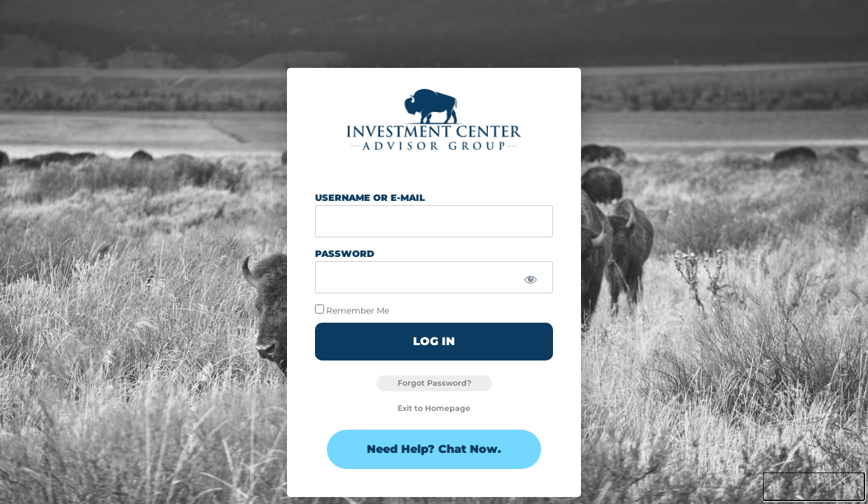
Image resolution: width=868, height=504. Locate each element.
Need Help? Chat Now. (434, 449)
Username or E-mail (370, 197)
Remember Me (352, 310)
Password (345, 253)
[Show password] (530, 281)
